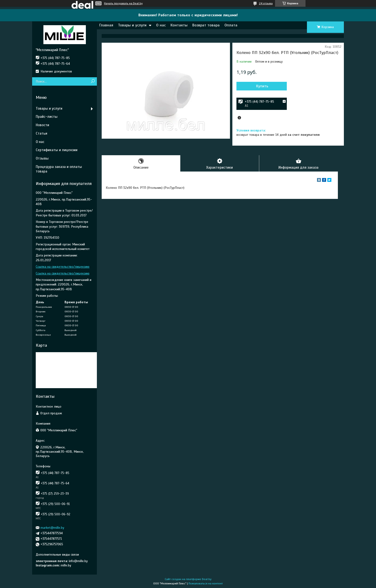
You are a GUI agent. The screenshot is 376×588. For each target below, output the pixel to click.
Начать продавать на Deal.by (123, 3)
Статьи (41, 133)
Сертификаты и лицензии (57, 150)
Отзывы (42, 158)
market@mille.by (52, 528)
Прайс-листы (47, 117)
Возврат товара (206, 25)
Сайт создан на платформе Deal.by (188, 579)
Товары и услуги (132, 25)
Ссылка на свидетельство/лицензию (63, 267)
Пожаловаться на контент (206, 583)
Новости (42, 125)
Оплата (231, 25)
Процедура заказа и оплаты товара (59, 169)
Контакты (179, 25)
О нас (161, 25)
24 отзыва (266, 3)
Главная (106, 25)
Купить (262, 86)
